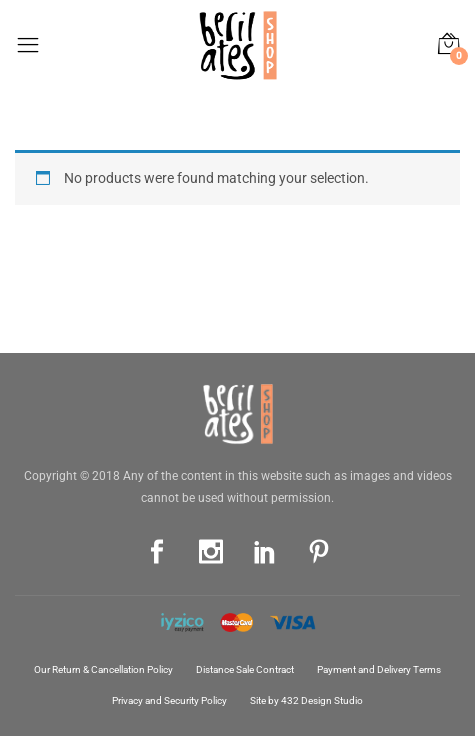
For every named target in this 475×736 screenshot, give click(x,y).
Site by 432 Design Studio (306, 700)
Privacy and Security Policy (169, 700)
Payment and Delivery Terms (379, 669)
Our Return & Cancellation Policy (103, 669)
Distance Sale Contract (245, 669)
